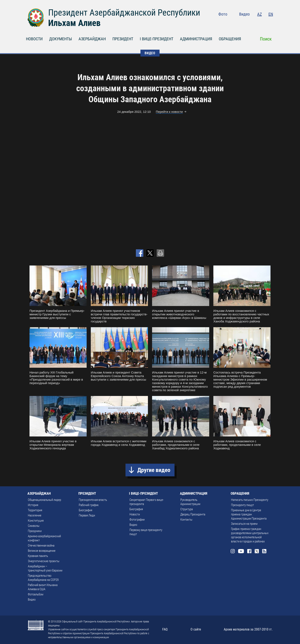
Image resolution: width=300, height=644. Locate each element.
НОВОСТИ (34, 39)
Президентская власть (93, 500)
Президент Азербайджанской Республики (124, 13)
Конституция (36, 521)
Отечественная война (41, 546)
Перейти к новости (169, 112)
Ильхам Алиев (74, 23)
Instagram (236, 23)
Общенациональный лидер (44, 500)
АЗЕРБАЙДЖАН (92, 39)
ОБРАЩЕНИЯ (230, 39)
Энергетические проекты (44, 561)
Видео (244, 14)
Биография (85, 510)
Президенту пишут (242, 505)
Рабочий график (89, 505)
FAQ (165, 629)
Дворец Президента (193, 514)
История (33, 505)
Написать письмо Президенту (250, 500)
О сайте (196, 629)
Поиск (266, 39)
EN (271, 14)
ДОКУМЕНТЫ (61, 39)
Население (35, 515)
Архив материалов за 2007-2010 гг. (248, 629)
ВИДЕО (150, 53)
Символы (34, 526)
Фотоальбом (36, 594)
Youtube (245, 23)
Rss (270, 23)
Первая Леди (87, 515)
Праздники (35, 531)
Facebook (254, 23)
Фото (223, 14)
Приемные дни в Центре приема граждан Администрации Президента (249, 514)
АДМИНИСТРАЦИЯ (196, 39)
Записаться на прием (244, 524)
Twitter (262, 23)
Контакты (186, 520)
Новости (135, 514)
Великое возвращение (42, 551)
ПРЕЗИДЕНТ (123, 39)
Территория (35, 510)
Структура (187, 509)
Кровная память (38, 556)
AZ (259, 14)
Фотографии (137, 520)
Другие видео (154, 470)
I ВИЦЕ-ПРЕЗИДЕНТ (157, 39)
